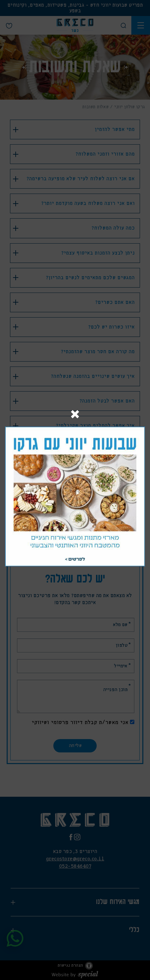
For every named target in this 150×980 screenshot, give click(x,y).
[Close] (75, 415)
